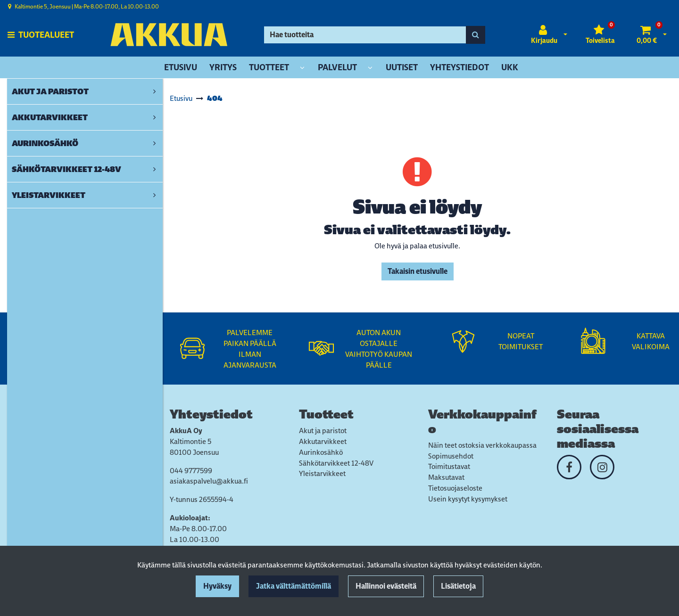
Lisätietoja (458, 586)
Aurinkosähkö (321, 452)
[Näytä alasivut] (302, 68)
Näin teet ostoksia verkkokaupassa (482, 445)
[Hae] (365, 35)
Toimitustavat (449, 466)
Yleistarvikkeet (322, 473)
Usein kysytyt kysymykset (468, 499)
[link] (154, 91)
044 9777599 (191, 471)
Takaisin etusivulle (418, 271)
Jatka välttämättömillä (294, 586)
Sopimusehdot (451, 456)
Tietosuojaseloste (455, 488)
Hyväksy (217, 586)
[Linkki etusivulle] (169, 35)
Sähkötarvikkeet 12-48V (336, 463)
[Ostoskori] (647, 35)
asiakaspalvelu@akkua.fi (209, 481)
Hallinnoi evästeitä (386, 586)
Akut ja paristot (323, 431)
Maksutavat (446, 477)
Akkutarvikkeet (323, 441)
